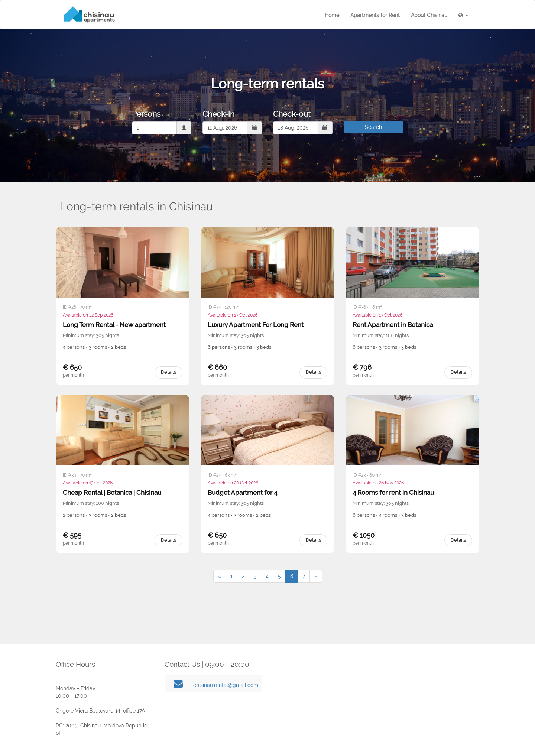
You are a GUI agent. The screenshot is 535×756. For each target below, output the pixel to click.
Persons (146, 114)
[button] (463, 15)
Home (332, 15)
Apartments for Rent (375, 15)
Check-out (292, 114)
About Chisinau (429, 15)
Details (168, 372)
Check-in (218, 114)
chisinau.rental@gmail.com (226, 685)
